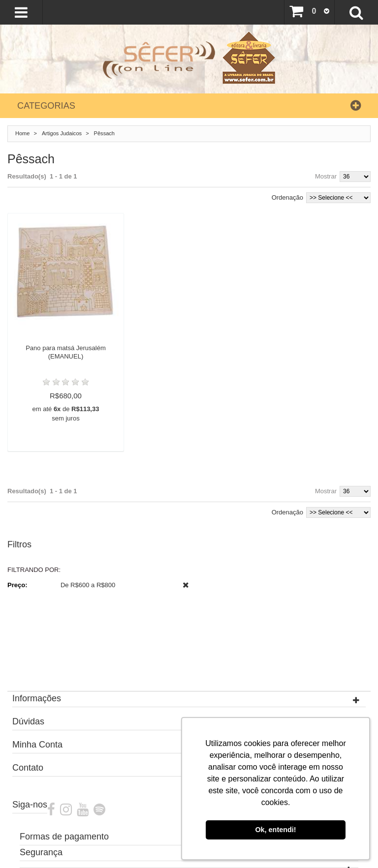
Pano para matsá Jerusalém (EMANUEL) (66, 352)
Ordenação (287, 197)
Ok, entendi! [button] (275, 830)
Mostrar (326, 176)
